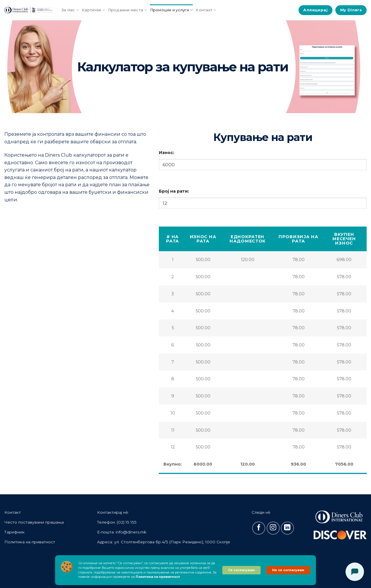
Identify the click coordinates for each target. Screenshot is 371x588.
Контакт (206, 10)
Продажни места (128, 10)
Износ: (167, 153)
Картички (93, 10)
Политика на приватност (30, 542)
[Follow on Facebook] (259, 528)
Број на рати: (174, 191)
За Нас (70, 10)
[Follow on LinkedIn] (287, 528)
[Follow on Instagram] (273, 528)
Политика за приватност (158, 577)
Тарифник (14, 532)
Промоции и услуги (172, 10)
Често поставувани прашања (34, 522)
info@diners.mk (131, 532)
